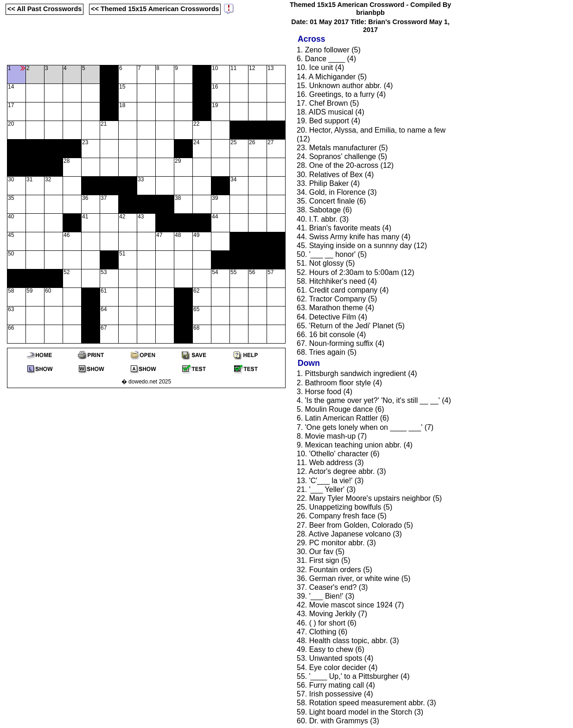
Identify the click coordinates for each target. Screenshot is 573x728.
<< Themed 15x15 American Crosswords (155, 9)
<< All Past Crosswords (45, 9)
